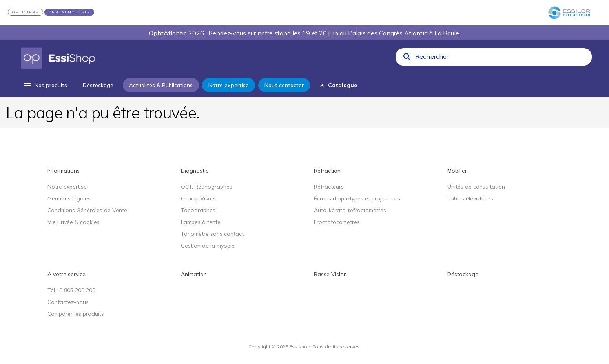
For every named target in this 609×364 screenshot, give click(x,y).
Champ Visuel (198, 198)
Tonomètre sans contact (212, 234)
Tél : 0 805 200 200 (71, 290)
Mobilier (457, 171)
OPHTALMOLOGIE (69, 12)
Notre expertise (67, 187)
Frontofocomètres (337, 222)
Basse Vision (330, 274)
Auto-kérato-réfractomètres (350, 210)
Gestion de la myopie (208, 246)
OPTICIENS (26, 12)
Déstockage (463, 274)
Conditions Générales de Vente (87, 210)
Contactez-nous (68, 302)
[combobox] (501, 58)
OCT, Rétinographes (207, 187)
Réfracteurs (329, 187)
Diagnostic (195, 171)
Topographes (198, 210)
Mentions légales (69, 198)
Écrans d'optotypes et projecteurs (357, 198)
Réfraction (327, 171)
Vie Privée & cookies (74, 222)
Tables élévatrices (470, 198)
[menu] (45, 85)
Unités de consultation (476, 187)
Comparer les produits (76, 314)
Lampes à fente (201, 222)
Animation (194, 274)
